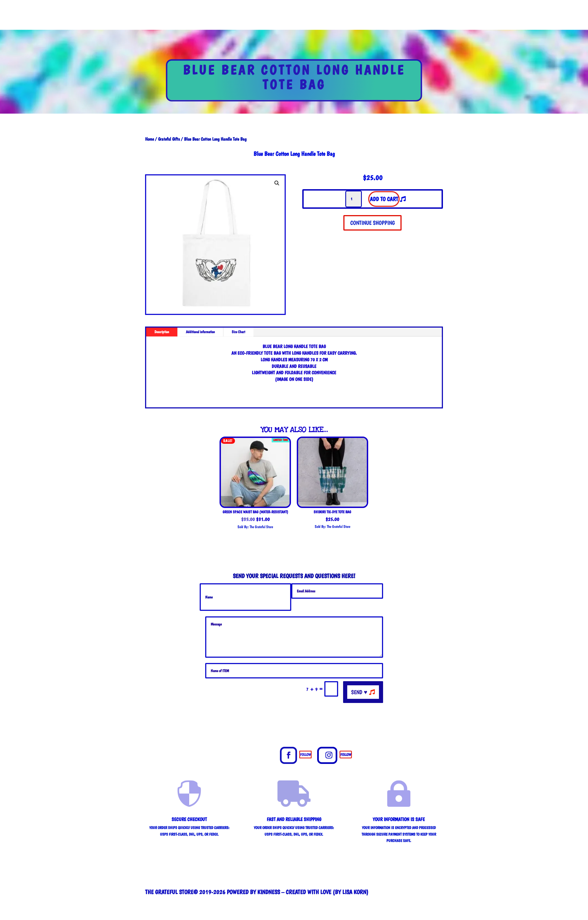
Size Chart (238, 332)
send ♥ (359, 692)
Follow (305, 755)
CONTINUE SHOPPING (372, 223)
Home (149, 139)
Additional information (200, 332)
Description (162, 332)
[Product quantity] (354, 199)
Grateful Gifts (169, 139)
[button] (277, 183)
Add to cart (384, 199)
